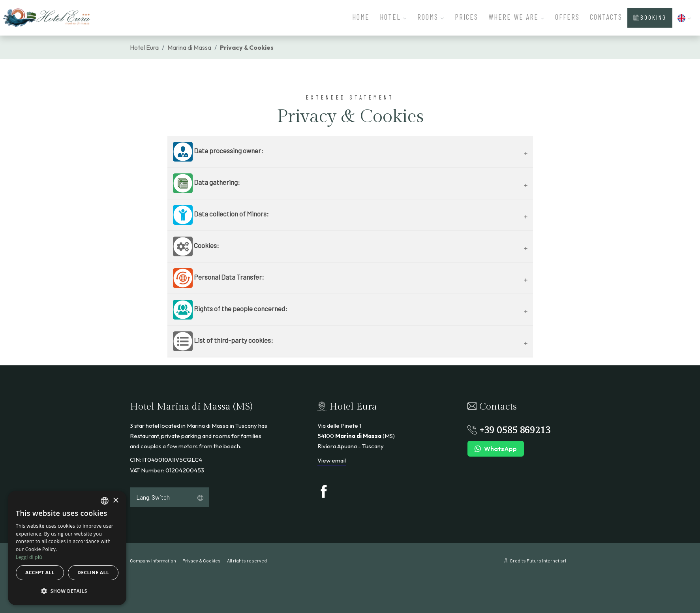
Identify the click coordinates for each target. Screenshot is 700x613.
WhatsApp (496, 449)
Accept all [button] (40, 573)
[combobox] (105, 501)
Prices (466, 17)
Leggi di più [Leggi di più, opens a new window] (29, 557)
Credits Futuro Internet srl (533, 560)
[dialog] (67, 548)
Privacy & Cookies (202, 560)
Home (361, 17)
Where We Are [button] (517, 17)
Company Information (153, 560)
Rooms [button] (431, 17)
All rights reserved (247, 560)
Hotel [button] (393, 17)
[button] (685, 17)
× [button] (115, 501)
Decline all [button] (93, 573)
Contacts (606, 17)
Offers (567, 17)
